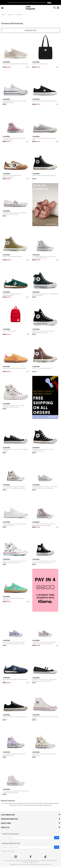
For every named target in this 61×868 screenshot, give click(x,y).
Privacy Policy (21, 864)
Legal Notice (13, 864)
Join (57, 838)
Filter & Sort (30, 30)
